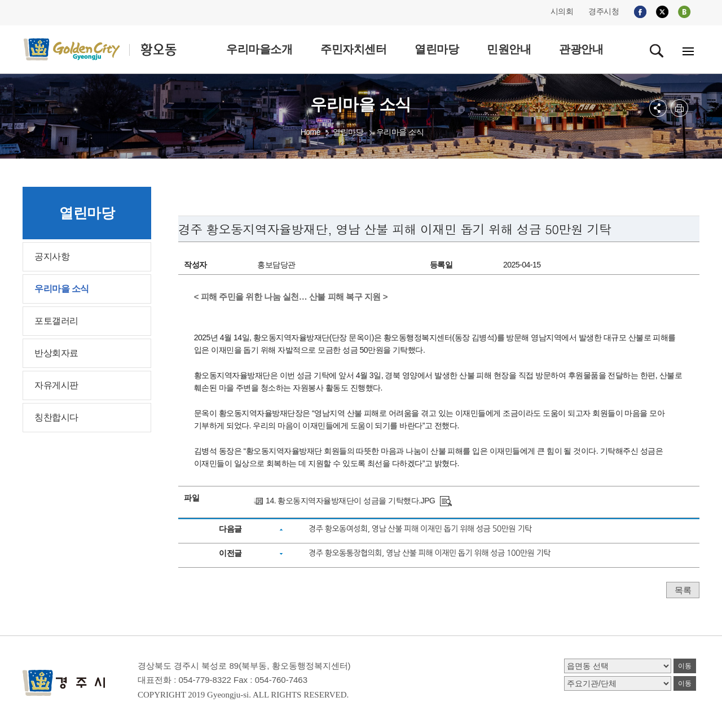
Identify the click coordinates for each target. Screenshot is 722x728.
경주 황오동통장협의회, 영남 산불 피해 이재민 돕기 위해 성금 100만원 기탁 (430, 553)
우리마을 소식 (400, 132)
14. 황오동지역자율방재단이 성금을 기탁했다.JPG (350, 501)
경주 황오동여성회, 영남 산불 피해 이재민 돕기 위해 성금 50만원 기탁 (420, 529)
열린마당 (348, 132)
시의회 (562, 11)
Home (311, 132)
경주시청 (604, 11)
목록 (683, 590)
